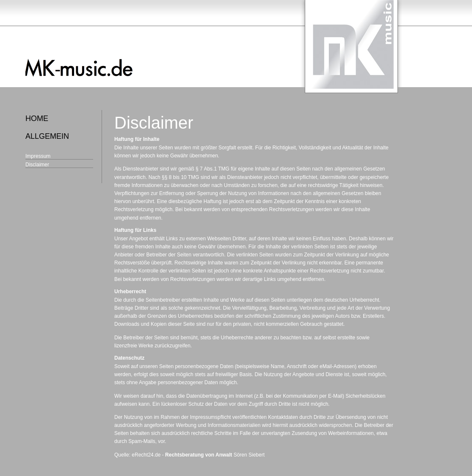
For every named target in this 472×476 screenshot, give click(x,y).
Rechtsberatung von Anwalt (199, 455)
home (37, 118)
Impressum (38, 156)
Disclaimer (37, 165)
